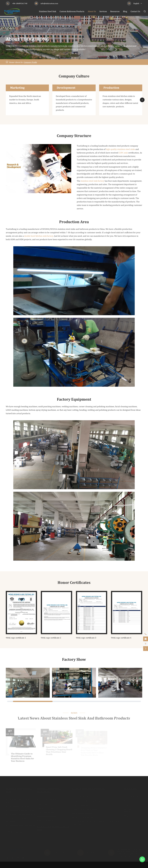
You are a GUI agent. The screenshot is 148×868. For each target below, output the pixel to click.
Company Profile (30, 62)
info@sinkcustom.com (49, 3)
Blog (125, 11)
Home (12, 62)
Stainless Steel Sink (48, 11)
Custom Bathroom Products (72, 11)
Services (103, 11)
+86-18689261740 (20, 3)
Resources (115, 11)
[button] (142, 100)
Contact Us (135, 11)
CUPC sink (123, 153)
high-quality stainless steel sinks (120, 149)
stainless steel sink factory (92, 181)
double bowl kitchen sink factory (39, 236)
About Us (92, 11)
